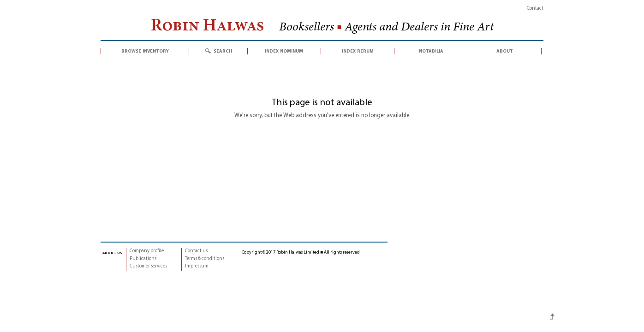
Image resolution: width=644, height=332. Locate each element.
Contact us (196, 251)
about (505, 51)
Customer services (148, 266)
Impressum (197, 266)
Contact (535, 9)
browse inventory (145, 51)
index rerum (358, 51)
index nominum (284, 51)
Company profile (147, 251)
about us (112, 253)
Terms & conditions (205, 259)
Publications (143, 259)
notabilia (431, 51)
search (223, 51)
